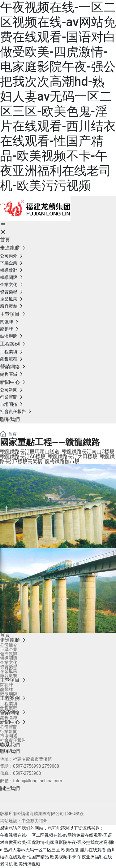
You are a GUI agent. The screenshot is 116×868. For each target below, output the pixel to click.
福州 (43, 821)
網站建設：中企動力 (19, 821)
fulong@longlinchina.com (38, 781)
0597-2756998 (27, 766)
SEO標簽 (75, 814)
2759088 (51, 766)
